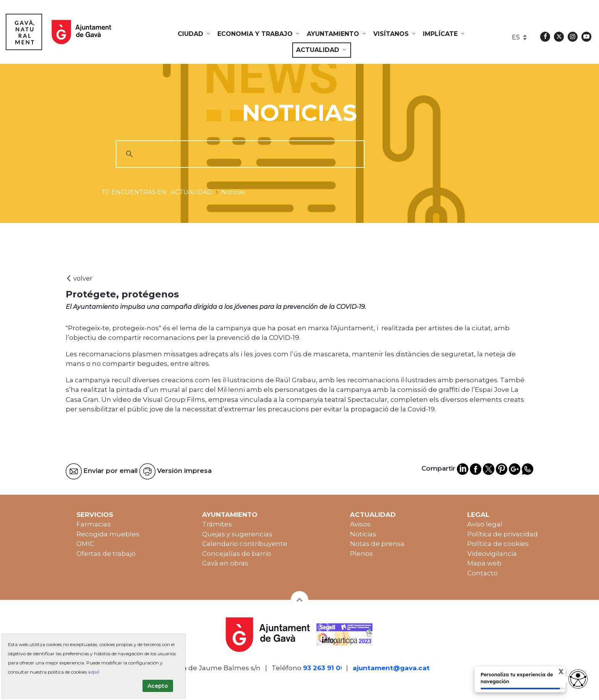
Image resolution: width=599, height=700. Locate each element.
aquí (94, 672)
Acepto (158, 686)
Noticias (363, 534)
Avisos (360, 524)
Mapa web (484, 563)
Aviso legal (485, 524)
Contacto (482, 573)
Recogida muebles (108, 534)
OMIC (85, 544)
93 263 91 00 (324, 668)
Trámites (217, 524)
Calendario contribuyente (245, 544)
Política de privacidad (503, 534)
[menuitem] (194, 34)
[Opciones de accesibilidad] (578, 679)
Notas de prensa (377, 544)
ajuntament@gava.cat (391, 668)
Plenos (361, 554)
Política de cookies (498, 544)
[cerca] (239, 154)
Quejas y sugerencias (237, 534)
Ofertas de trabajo (106, 554)
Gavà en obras (225, 563)
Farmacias (94, 524)
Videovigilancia (492, 554)
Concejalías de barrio (237, 554)
